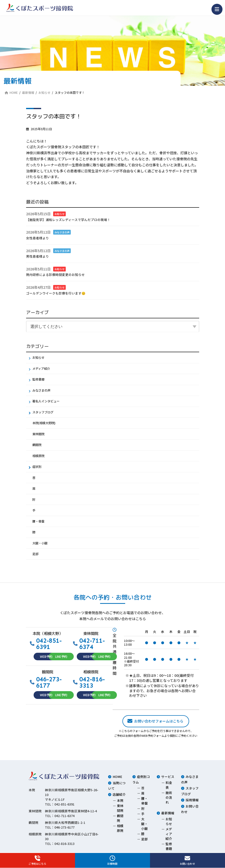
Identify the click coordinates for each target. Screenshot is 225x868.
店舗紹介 (119, 794)
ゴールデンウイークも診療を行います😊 (56, 293)
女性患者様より (37, 238)
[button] (46, 657)
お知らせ (59, 214)
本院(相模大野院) (44, 423)
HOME (117, 777)
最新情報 (168, 813)
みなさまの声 (62, 232)
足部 (35, 554)
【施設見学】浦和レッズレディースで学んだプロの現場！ (68, 220)
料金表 (169, 785)
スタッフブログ (43, 412)
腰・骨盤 (38, 521)
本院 (120, 800)
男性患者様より (37, 256)
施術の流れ (169, 797)
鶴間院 (37, 445)
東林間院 (38, 434)
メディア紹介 (41, 369)
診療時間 (112, 860)
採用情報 (192, 800)
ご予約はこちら (37, 860)
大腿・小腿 (40, 543)
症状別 (37, 467)
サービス (168, 777)
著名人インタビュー (46, 401)
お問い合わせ (187, 860)
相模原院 (38, 456)
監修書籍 (38, 379)
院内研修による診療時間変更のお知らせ (55, 275)
